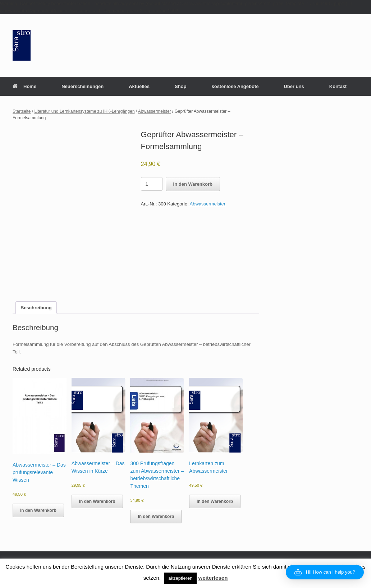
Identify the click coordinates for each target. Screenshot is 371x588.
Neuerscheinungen (83, 86)
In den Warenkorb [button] (38, 510)
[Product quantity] (152, 184)
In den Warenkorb (193, 184)
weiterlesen (213, 578)
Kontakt (338, 86)
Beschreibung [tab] (36, 308)
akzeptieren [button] (180, 578)
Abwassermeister (155, 111)
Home (24, 86)
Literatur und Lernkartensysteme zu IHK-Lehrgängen (84, 111)
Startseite (22, 111)
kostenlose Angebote (235, 86)
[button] (325, 572)
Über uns (294, 86)
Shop (181, 86)
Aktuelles (139, 86)
